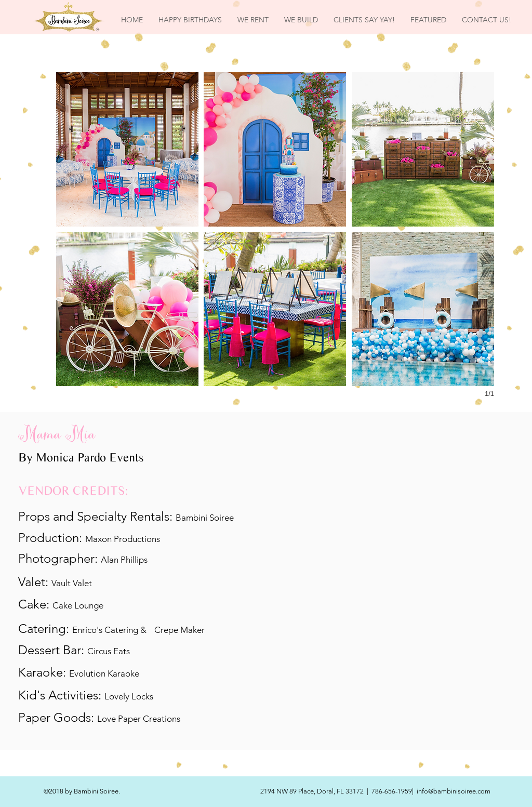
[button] (127, 149)
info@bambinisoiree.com (454, 791)
